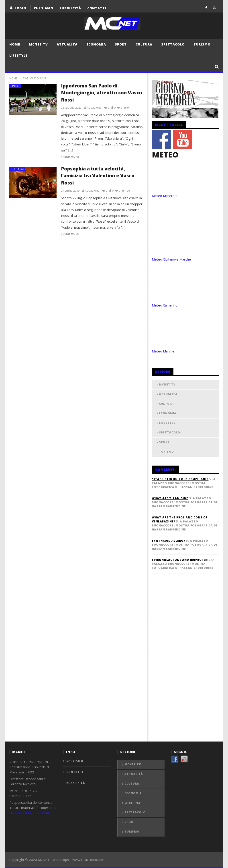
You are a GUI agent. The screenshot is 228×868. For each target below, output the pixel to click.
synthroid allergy (169, 541)
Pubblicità (70, 8)
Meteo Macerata (165, 196)
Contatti (97, 8)
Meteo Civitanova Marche (171, 259)
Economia (96, 44)
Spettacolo (173, 44)
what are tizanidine (170, 498)
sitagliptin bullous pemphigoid (180, 479)
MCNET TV (38, 44)
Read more (71, 157)
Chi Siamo (44, 8)
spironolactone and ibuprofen (180, 560)
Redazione (94, 108)
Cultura (144, 44)
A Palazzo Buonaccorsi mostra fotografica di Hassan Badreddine (184, 483)
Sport (121, 44)
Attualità (67, 44)
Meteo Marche (163, 351)
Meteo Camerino (165, 305)
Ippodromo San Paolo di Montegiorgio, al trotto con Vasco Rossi (102, 93)
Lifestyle (18, 55)
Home (15, 44)
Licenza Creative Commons (30, 812)
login (20, 8)
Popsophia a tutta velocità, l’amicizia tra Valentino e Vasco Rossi (98, 176)
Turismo (202, 44)
